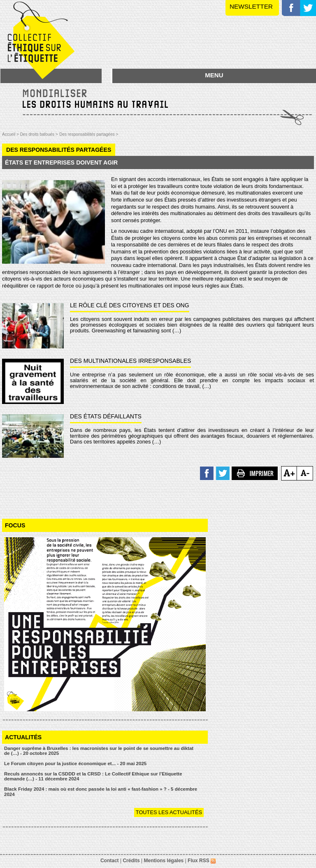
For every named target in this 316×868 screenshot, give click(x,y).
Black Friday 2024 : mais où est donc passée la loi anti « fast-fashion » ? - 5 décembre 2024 (101, 792)
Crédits (131, 861)
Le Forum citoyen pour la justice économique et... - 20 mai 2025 (75, 764)
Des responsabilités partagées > (89, 134)
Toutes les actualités (169, 812)
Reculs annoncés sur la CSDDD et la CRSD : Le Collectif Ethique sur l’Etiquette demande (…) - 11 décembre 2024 (93, 776)
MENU (214, 75)
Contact (110, 861)
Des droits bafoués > (39, 134)
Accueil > (11, 134)
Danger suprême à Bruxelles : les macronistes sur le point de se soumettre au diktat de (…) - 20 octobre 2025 (99, 751)
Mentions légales (164, 861)
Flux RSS (202, 861)
